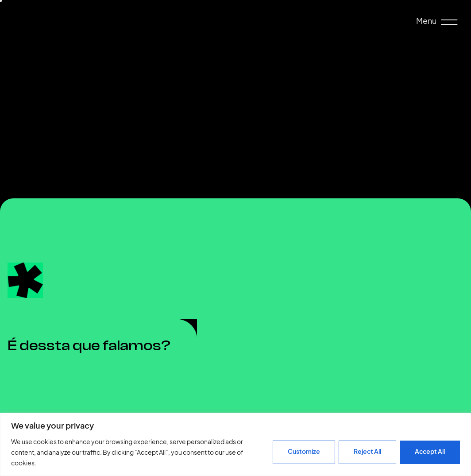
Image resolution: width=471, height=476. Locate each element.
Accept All (430, 451)
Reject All (367, 451)
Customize (304, 451)
